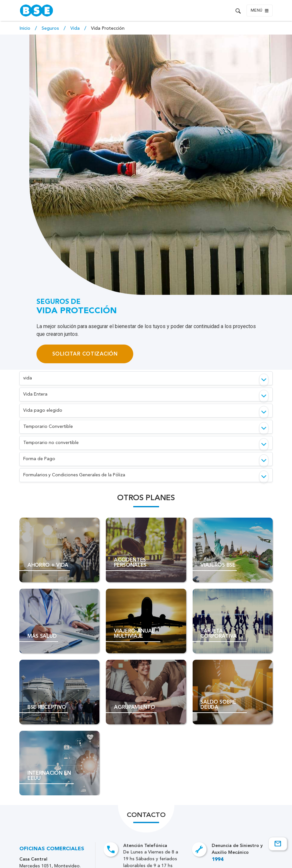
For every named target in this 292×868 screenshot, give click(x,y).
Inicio (25, 28)
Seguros (51, 28)
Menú (260, 11)
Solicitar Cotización (85, 354)
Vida (76, 28)
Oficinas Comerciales (52, 849)
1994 (217, 860)
